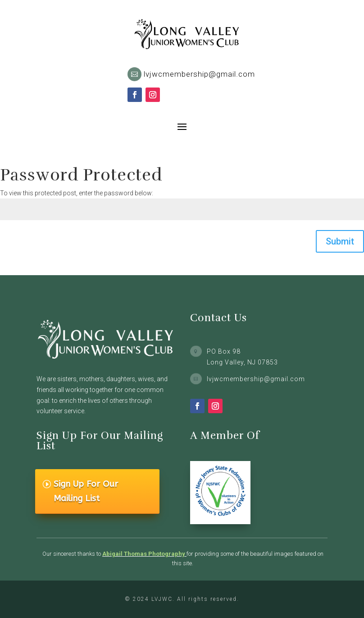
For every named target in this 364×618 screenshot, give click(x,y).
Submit (340, 241)
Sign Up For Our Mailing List (86, 491)
